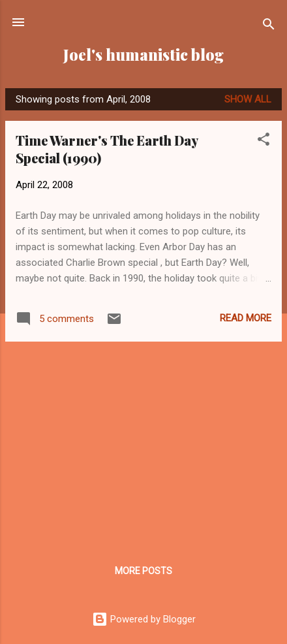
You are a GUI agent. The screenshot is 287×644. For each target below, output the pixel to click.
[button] (264, 141)
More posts (143, 571)
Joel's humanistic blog (143, 55)
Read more (246, 318)
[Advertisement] (143, 443)
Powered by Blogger (144, 619)
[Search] (269, 26)
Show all (248, 99)
